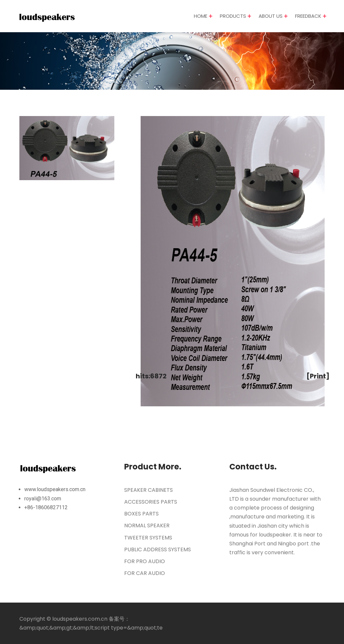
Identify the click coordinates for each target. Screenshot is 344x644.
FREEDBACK (308, 16)
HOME (201, 16)
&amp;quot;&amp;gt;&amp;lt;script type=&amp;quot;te (91, 628)
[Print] (318, 376)
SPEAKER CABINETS (149, 490)
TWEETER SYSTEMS (148, 538)
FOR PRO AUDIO (145, 561)
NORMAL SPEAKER (147, 525)
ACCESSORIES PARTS (151, 502)
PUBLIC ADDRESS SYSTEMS (158, 549)
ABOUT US (271, 16)
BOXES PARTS (141, 514)
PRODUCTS (233, 16)
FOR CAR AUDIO (145, 573)
